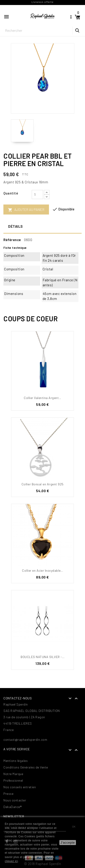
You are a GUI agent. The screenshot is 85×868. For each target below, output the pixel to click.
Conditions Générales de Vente (26, 767)
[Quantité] (37, 195)
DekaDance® (12, 807)
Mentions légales (16, 761)
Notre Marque (13, 774)
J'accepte (68, 843)
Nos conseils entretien (20, 787)
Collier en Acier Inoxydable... (42, 570)
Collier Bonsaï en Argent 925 (43, 484)
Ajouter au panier (26, 210)
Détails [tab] (16, 226)
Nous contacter (15, 800)
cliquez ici (11, 861)
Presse (8, 794)
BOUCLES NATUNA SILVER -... (42, 657)
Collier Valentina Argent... (42, 398)
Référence (12, 240)
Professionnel (13, 780)
